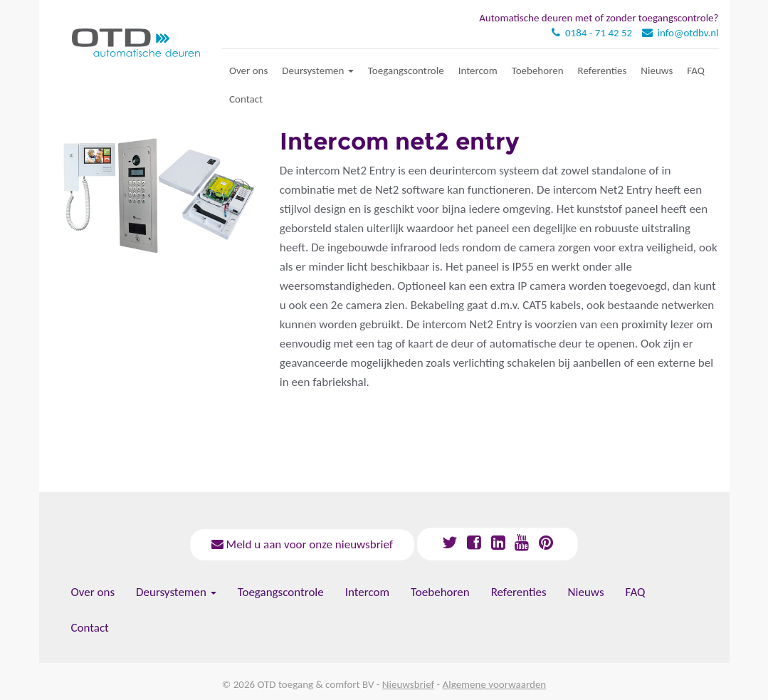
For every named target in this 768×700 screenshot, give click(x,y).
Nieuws (657, 70)
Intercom (478, 70)
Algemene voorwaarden (495, 684)
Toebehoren (538, 70)
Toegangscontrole (406, 70)
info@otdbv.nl (688, 33)
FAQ (696, 70)
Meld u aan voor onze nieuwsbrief (302, 544)
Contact (246, 99)
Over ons (248, 70)
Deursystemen (318, 70)
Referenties (603, 70)
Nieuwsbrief (408, 684)
